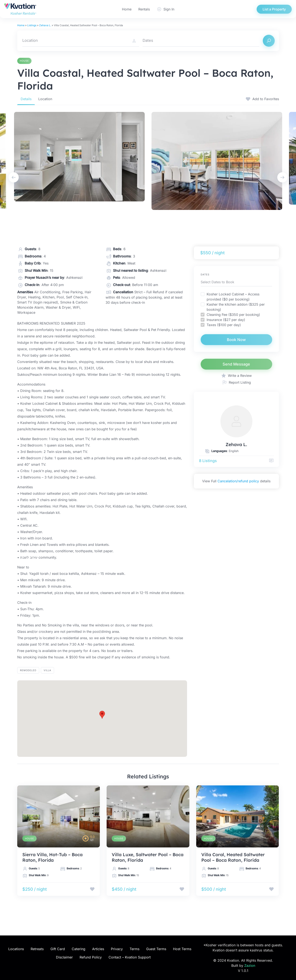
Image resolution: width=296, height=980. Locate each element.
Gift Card (58, 949)
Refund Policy (91, 957)
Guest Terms (156, 949)
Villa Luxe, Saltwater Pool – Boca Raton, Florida (148, 857)
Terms (134, 949)
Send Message (236, 364)
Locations (16, 949)
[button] (102, 715)
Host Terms (182, 949)
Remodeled (28, 670)
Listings (32, 25)
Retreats (37, 949)
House (24, 61)
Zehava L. (45, 25)
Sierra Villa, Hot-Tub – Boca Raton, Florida (52, 857)
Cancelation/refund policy (238, 481)
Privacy (117, 949)
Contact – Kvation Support (130, 957)
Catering (79, 949)
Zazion (250, 966)
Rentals (144, 9)
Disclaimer (64, 957)
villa (47, 670)
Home (127, 9)
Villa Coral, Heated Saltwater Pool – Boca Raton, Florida (233, 857)
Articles (98, 949)
